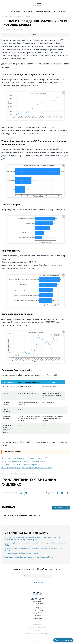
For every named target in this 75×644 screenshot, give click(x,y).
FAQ (38, 608)
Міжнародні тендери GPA (43, 12)
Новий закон (38, 618)
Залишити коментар (61, 508)
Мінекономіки (37, 637)
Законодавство (28, 12)
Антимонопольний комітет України (38, 634)
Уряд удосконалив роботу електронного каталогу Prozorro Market (29, 557)
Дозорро (38, 631)
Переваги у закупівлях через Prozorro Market (21, 554)
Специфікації (37, 613)
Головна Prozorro (38, 610)
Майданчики (38, 624)
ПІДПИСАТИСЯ (38, 583)
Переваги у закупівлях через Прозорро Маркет (23, 458)
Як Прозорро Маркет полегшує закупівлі (20, 464)
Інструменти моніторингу (37, 627)
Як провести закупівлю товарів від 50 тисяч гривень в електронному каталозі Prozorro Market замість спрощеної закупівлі (33, 539)
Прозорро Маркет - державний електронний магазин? (26, 467)
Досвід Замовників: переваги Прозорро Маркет (23, 461)
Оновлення (37, 615)
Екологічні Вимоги (60, 12)
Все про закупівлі (14, 12)
